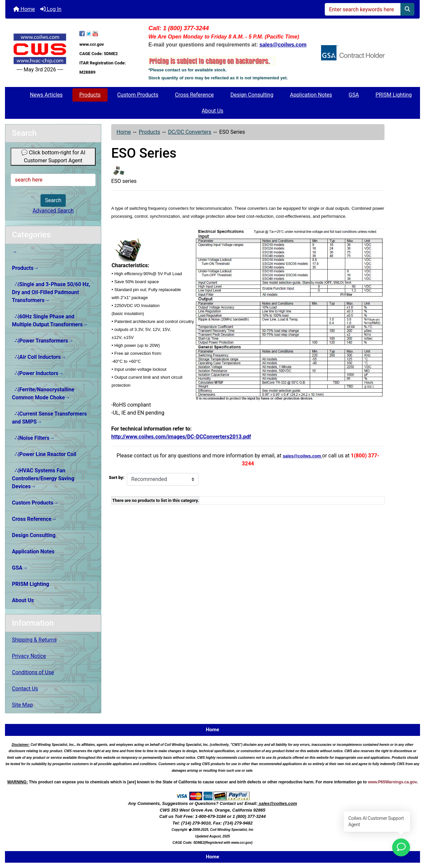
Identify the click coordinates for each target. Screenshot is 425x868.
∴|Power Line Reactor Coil (44, 454)
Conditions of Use (33, 672)
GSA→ (20, 568)
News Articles (46, 95)
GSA (354, 95)
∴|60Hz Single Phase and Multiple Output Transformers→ (50, 320)
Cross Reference (194, 95)
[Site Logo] (40, 49)
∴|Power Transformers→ (43, 341)
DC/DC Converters (190, 132)
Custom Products (138, 95)
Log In (51, 9)
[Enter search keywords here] (363, 9)
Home (24, 9)
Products (90, 95)
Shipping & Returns (34, 640)
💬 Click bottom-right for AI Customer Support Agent (53, 157)
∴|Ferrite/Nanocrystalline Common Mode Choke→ (43, 394)
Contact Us (25, 689)
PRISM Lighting (394, 95)
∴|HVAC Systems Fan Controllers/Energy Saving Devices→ (43, 478)
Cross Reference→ (34, 519)
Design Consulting (252, 95)
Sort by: (117, 477)
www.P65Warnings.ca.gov (392, 782)
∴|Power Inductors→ (38, 373)
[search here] (53, 180)
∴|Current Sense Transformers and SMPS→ (49, 418)
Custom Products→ (35, 503)
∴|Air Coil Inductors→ (39, 357)
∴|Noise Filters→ (33, 438)
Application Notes (311, 95)
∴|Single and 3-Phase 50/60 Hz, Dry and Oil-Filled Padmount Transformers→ (51, 292)
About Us (212, 111)
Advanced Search (53, 211)
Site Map (22, 705)
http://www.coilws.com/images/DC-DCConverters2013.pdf (181, 437)
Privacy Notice (29, 656)
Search (53, 200)
